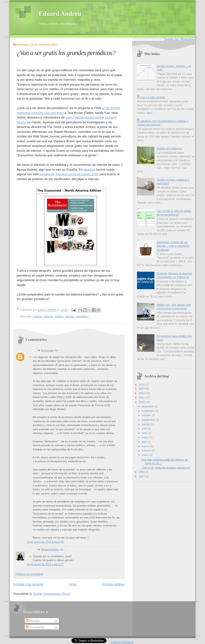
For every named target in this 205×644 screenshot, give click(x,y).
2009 (142, 472)
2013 (142, 389)
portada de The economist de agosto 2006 (69, 174)
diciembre (148, 406)
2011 (142, 398)
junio (145, 433)
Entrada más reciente (28, 584)
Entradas (33, 621)
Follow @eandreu (122, 642)
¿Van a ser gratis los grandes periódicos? (166, 468)
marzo (146, 446)
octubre (147, 415)
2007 (142, 477)
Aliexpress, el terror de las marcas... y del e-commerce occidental (173, 246)
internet (49, 316)
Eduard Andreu (60, 14)
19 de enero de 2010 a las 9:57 (45, 564)
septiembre (149, 420)
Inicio (73, 584)
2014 (142, 384)
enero (146, 455)
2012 (142, 393)
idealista (89, 170)
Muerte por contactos (169, 148)
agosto (146, 424)
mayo (145, 437)
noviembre (148, 411)
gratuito (38, 316)
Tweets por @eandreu (179, 39)
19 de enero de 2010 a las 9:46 (45, 542)
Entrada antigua (114, 584)
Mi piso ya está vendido (151, 97)
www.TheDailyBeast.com (83, 117)
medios (59, 316)
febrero (146, 451)
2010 (142, 402)
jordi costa (47, 350)
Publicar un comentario (29, 574)
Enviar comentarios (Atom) (52, 594)
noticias (70, 316)
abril (145, 442)
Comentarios (35, 627)
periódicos (82, 316)
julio (145, 429)
